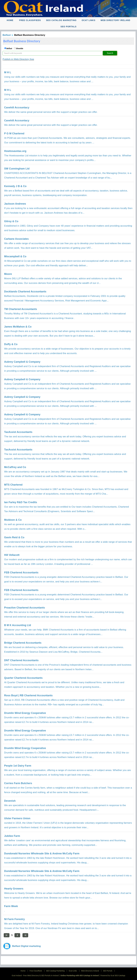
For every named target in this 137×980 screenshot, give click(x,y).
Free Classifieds (30, 20)
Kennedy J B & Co (15, 186)
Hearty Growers (14, 889)
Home (10, 20)
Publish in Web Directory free (18, 59)
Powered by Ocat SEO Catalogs (113, 976)
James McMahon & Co (18, 327)
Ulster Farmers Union (17, 818)
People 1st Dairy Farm (18, 766)
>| (25, 935)
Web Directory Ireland (115, 20)
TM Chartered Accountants (21, 309)
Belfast (7, 35)
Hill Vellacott (12, 555)
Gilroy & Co (11, 221)
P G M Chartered (14, 133)
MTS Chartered (13, 485)
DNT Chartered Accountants (21, 660)
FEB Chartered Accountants (21, 573)
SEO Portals (69, 27)
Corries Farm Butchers (18, 783)
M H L (8, 72)
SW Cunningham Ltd (17, 169)
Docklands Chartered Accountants (25, 292)
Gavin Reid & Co (14, 537)
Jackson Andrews (15, 204)
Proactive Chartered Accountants (24, 608)
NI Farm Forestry (14, 919)
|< (7, 935)
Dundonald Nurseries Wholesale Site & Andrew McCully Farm (42, 854)
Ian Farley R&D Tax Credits (21, 502)
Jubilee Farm (12, 836)
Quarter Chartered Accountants (23, 678)
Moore (8, 274)
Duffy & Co (11, 344)
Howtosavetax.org (15, 151)
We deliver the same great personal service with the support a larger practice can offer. (51, 112)
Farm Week (11, 906)
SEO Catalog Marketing (61, 20)
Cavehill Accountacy (17, 108)
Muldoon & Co (13, 520)
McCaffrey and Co (15, 467)
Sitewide (20, 48)
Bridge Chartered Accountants (23, 643)
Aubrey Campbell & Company (22, 362)
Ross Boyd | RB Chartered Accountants (28, 695)
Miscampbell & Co (15, 256)
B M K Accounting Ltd (18, 625)
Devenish (10, 801)
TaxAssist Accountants (18, 432)
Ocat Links (89, 20)
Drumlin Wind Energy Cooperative (25, 713)
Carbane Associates (16, 239)
